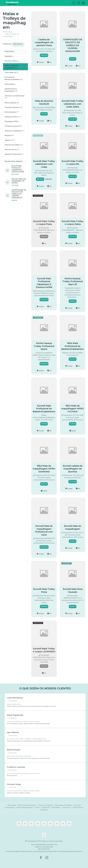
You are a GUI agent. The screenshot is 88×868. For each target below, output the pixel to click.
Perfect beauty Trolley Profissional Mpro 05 (73, 281)
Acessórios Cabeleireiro (15, 131)
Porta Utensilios (12, 112)
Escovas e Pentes (12, 61)
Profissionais (9, 51)
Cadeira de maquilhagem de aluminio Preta (44, 42)
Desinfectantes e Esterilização (11, 90)
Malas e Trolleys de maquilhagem (14, 20)
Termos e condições (45, 805)
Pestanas (9, 135)
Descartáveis (10, 84)
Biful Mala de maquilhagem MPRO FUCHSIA (73, 409)
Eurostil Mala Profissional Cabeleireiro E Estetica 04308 (18, 169)
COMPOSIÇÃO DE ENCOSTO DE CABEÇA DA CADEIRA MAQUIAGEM (19, 194)
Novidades (56, 807)
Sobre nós (46, 807)
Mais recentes (18, 44)
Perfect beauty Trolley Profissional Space (44, 346)
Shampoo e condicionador (15, 97)
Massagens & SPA (12, 121)
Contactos (66, 807)
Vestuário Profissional (14, 154)
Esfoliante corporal (13, 126)
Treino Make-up (12, 72)
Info (49, 62)
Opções (73, 431)
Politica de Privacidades (27, 805)
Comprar (40, 62)
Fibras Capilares (12, 103)
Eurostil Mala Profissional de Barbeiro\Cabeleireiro (44, 409)
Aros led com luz (12, 149)
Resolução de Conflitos (64, 805)
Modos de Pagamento (25, 807)
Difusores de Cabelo (14, 145)
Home (38, 807)
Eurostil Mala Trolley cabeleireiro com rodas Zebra (73, 104)
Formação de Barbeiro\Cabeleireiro (14, 78)
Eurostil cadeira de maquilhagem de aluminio (19, 181)
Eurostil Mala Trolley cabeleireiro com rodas (44, 164)
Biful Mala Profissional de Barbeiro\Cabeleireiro (73, 346)
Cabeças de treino (13, 117)
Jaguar (9, 140)
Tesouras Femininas (14, 107)
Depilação (9, 56)
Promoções (12, 805)
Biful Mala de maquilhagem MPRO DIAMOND (44, 469)
